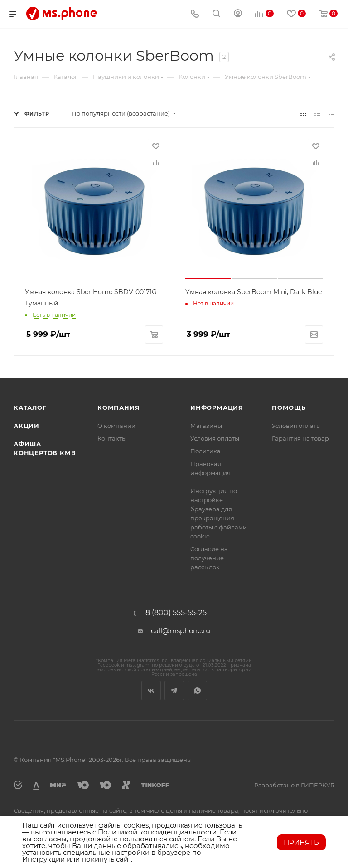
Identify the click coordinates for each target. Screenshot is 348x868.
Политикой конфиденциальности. (158, 832)
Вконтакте (151, 691)
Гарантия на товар (300, 438)
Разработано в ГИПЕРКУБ (294, 785)
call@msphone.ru (181, 631)
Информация (217, 407)
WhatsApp (197, 691)
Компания (118, 407)
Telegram (174, 691)
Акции (27, 426)
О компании (116, 426)
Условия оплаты (215, 438)
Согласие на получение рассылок (209, 558)
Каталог (30, 407)
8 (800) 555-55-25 (176, 613)
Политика (205, 451)
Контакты (112, 438)
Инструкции (43, 859)
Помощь (289, 407)
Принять (301, 842)
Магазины (206, 426)
